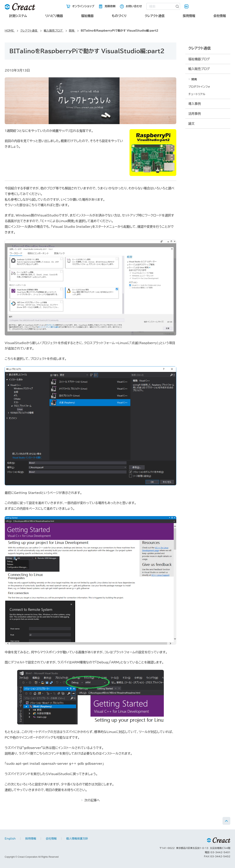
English (186, 6)
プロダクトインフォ (199, 87)
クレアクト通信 (155, 16)
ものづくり (119, 16)
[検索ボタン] (177, 6)
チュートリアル (197, 94)
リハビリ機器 (54, 16)
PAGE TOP (226, 821)
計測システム (18, 16)
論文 (192, 124)
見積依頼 (110, 6)
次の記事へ (92, 800)
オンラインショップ (83, 6)
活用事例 (195, 114)
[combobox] (161, 6)
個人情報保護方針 (77, 839)
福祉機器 (87, 16)
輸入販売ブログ (199, 69)
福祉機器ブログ (199, 59)
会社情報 (220, 16)
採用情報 (189, 16)
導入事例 (195, 104)
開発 (194, 79)
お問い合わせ (134, 6)
